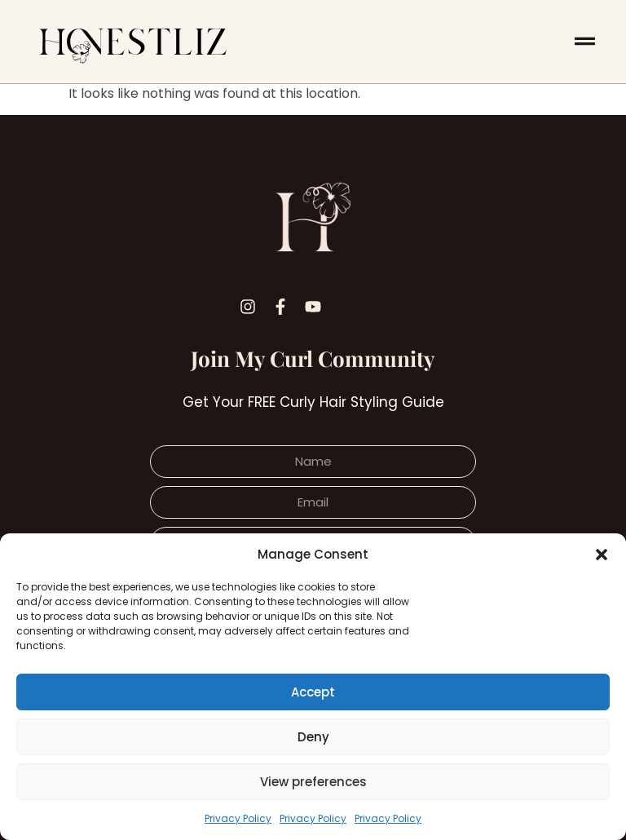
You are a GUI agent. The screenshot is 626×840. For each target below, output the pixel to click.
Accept (313, 692)
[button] (602, 555)
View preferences (313, 782)
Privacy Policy (238, 818)
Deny (313, 737)
